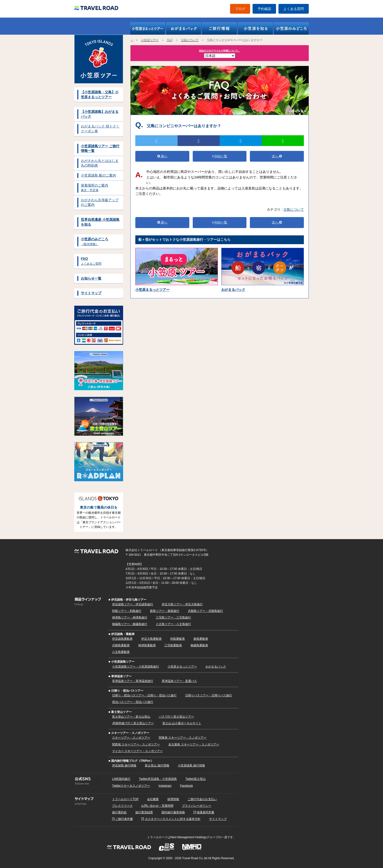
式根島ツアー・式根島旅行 (205, 611)
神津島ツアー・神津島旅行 (130, 617)
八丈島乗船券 (121, 652)
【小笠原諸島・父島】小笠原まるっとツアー (100, 94)
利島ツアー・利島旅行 (127, 611)
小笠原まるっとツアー (182, 667)
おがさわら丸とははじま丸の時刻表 (100, 163)
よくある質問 (294, 9)
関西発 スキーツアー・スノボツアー (136, 744)
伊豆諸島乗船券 (122, 639)
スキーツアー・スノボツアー (131, 738)
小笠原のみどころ (95, 241)
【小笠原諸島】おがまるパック (100, 114)
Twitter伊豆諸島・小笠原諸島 (158, 779)
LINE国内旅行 (121, 779)
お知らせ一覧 (91, 278)
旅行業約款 (119, 812)
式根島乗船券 (121, 645)
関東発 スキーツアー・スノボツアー (183, 738)
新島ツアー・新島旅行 (165, 611)
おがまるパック (216, 667)
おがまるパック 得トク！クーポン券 (100, 129)
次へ (277, 156)
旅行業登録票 (144, 812)
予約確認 (264, 9)
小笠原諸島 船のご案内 (98, 175)
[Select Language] (220, 56)
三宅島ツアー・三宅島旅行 (173, 617)
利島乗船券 (178, 639)
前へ (162, 156)
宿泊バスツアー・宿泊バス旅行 (133, 702)
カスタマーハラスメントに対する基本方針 (173, 819)
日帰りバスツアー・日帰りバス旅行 (209, 695)
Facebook (186, 786)
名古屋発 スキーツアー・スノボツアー (194, 744)
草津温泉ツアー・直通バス (179, 681)
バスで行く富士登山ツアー (176, 717)
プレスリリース (122, 806)
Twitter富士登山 (196, 779)
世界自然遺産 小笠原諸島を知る (100, 222)
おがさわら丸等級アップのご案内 (100, 202)
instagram (165, 786)
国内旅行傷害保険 (173, 812)
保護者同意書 (205, 812)
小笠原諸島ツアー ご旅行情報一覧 (100, 148)
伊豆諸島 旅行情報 (124, 765)
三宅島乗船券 (173, 645)
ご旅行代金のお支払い (202, 799)
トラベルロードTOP (125, 799)
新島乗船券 (201, 639)
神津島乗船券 (147, 645)
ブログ (240, 9)
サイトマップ (91, 293)
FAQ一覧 (220, 156)
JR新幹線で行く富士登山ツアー (133, 723)
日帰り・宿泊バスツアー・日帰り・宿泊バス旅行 (144, 695)
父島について (190, 40)
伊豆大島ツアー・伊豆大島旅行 (182, 604)
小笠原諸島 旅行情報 (191, 765)
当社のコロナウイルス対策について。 (220, 51)
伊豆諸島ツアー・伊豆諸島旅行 (133, 604)
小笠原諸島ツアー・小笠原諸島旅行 (136, 667)
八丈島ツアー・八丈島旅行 (173, 624)
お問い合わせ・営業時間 (157, 806)
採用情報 (173, 799)
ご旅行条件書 (124, 819)
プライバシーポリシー (197, 806)
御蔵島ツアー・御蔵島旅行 (130, 624)
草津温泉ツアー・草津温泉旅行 (133, 681)
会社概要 (153, 799)
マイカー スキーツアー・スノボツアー (137, 751)
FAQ (91, 261)
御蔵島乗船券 (199, 645)
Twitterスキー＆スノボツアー (131, 786)
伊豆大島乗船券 (151, 639)
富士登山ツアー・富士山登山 (131, 717)
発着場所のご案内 (95, 188)
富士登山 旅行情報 (157, 765)
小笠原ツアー (150, 40)
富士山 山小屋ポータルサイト (182, 723)
